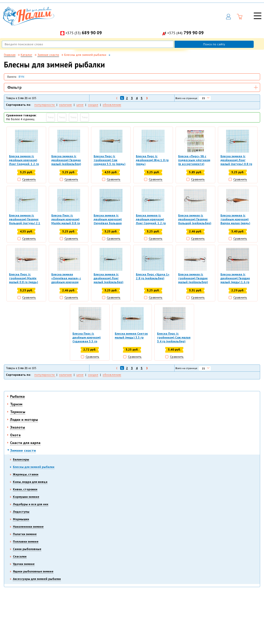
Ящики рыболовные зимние (33, 571)
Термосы (18, 412)
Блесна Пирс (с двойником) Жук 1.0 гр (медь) (152, 160)
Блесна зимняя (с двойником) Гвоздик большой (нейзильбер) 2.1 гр (195, 220)
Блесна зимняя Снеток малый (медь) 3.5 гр (131, 335)
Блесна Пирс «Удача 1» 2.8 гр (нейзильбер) (153, 276)
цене (80, 105)
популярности (45, 105)
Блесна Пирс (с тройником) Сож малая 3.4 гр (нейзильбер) (174, 337)
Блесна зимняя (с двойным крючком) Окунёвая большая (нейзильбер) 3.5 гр (108, 220)
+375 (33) (84, 33)
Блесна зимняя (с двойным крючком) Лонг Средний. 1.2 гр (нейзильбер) (151, 220)
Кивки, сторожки (25, 489)
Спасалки (20, 556)
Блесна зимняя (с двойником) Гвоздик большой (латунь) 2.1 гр (25, 220)
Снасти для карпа (25, 443)
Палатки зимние (25, 534)
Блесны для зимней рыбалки (34, 467)
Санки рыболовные (27, 549)
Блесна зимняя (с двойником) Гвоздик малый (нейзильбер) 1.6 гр (66, 160)
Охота (15, 435)
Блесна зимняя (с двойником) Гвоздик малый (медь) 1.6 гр (235, 278)
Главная (10, 55)
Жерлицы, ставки (26, 474)
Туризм (16, 404)
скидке (93, 105)
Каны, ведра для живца (30, 482)
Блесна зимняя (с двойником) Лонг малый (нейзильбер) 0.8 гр (108, 279)
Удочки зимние (24, 564)
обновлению (112, 105)
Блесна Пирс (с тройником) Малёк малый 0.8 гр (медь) (23, 278)
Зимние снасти (23, 450)
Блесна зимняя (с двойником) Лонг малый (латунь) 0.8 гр (236, 160)
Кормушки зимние (26, 497)
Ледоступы (21, 512)
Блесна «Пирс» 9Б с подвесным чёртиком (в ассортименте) (194, 160)
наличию (65, 105)
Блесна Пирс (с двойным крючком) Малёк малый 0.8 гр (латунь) (66, 220)
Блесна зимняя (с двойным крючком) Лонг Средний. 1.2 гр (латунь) (24, 160)
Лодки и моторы (24, 420)
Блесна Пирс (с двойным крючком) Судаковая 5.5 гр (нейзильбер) (86, 338)
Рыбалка (17, 396)
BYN (21, 77)
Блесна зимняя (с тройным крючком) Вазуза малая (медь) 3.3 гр (235, 220)
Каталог (26, 55)
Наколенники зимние (28, 526)
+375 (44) (185, 33)
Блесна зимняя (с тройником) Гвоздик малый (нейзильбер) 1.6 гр (193, 279)
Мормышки (21, 519)
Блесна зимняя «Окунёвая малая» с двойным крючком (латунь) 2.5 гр (66, 279)
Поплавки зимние (26, 541)
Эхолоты (18, 427)
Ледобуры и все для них (31, 504)
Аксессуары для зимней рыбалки (37, 579)
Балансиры (21, 459)
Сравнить (29, 179)
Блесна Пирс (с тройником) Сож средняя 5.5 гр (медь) (109, 160)
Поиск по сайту (214, 44)
